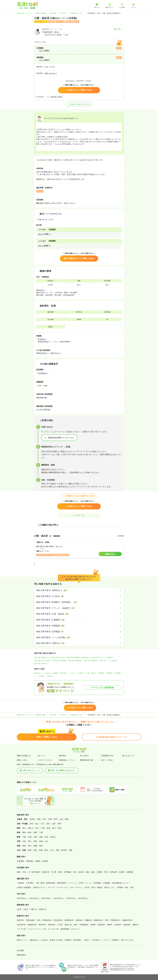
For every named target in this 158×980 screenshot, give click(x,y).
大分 (52, 850)
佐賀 (35, 850)
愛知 (24, 832)
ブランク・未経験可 (77, 673)
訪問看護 (118, 673)
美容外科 (20, 920)
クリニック (73, 883)
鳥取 (35, 841)
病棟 (19, 872)
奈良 (47, 837)
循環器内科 (69, 920)
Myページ (42, 756)
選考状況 (63, 756)
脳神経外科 (32, 925)
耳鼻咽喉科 (84, 925)
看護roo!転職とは (24, 756)
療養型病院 (51, 883)
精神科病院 (62, 883)
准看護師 (109, 673)
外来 (24, 872)
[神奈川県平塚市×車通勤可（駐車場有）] (79, 602)
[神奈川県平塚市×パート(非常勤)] (79, 638)
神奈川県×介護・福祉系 (42, 661)
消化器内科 (58, 920)
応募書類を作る (107, 756)
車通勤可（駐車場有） (60, 673)
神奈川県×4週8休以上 (42, 658)
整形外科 (42, 925)
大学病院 (30, 883)
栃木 (54, 828)
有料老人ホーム (39, 887)
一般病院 (20, 883)
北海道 (32, 819)
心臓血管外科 (127, 920)
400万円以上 (34, 898)
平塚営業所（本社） (77, 13)
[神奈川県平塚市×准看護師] (79, 626)
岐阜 (30, 832)
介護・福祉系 (91, 673)
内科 (39, 920)
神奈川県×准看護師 (75, 661)
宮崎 (58, 850)
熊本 (46, 850)
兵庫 (35, 837)
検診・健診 (90, 872)
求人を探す (84, 756)
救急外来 (46, 872)
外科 (107, 920)
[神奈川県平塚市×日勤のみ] (79, 643)
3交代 (26, 909)
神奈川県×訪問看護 (90, 661)
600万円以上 (59, 898)
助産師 (45, 861)
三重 (41, 832)
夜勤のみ (43, 909)
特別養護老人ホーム (120, 883)
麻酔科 (135, 925)
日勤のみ (50, 676)
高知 (41, 846)
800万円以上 (83, 898)
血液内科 (79, 920)
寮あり (87, 940)
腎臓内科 (88, 920)
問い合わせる (47, 432)
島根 (41, 841)
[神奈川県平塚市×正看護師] (79, 620)
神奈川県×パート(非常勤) (108, 661)
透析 (60, 872)
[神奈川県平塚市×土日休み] (79, 596)
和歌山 (53, 837)
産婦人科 (68, 925)
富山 (37, 824)
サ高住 (87, 887)
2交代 (19, 909)
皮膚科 (93, 925)
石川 (43, 824)
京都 (30, 837)
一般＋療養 (40, 883)
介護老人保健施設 (24, 887)
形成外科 (52, 925)
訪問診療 (113, 872)
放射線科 (127, 925)
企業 (132, 887)
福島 (67, 819)
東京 (24, 828)
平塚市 (63, 13)
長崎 (41, 850)
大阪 (24, 837)
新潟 (31, 824)
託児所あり (97, 940)
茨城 (48, 828)
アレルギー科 (53, 929)
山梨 (54, 824)
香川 (30, 846)
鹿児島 (64, 850)
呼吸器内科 (47, 920)
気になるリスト (128, 756)
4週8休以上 (38, 673)
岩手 (44, 819)
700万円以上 (71, 898)
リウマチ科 (21, 929)
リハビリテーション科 (37, 929)
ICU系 (54, 872)
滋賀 (41, 837)
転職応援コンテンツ (67, 760)
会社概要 (20, 950)
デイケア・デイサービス (58, 887)
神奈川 (31, 828)
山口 (47, 841)
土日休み (47, 673)
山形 (61, 819)
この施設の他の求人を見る (79, 104)
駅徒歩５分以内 (56, 940)
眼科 (76, 925)
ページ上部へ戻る (79, 515)
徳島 (24, 846)
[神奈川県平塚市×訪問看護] (79, 632)
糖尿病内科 (98, 920)
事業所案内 (21, 955)
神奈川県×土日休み (58, 658)
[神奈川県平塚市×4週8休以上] (79, 590)
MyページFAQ (107, 760)
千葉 (43, 828)
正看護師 (101, 673)
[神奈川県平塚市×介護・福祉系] (79, 614)
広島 (24, 841)
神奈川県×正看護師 (59, 661)
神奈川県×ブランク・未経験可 (102, 658)
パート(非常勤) (39, 676)
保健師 (38, 861)
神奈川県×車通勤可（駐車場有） (78, 658)
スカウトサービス (45, 760)
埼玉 (37, 828)
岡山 (30, 841)
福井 (48, 824)
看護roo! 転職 (41, 13)
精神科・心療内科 (114, 925)
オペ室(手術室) (34, 872)
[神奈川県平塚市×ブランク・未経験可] (79, 608)
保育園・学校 (102, 872)
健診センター (110, 887)
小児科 (60, 925)
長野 (59, 824)
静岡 (35, 832)
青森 (39, 819)
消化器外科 (21, 925)
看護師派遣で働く (87, 760)
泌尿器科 (101, 925)
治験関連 (130, 872)
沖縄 (71, 850)
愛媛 (35, 846)
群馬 (60, 828)
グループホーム (76, 887)
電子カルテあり (128, 940)
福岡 (30, 850)
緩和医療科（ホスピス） (70, 929)
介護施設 (107, 883)
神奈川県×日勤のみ (41, 664)
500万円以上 (46, 898)
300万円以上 (22, 898)
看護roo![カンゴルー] (24, 13)
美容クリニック (85, 883)
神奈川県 (53, 13)
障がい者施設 (97, 887)
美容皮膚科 (30, 920)
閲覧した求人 (22, 760)
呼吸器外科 (115, 920)
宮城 (50, 819)
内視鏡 (121, 872)
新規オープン (22, 940)
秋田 (56, 819)
